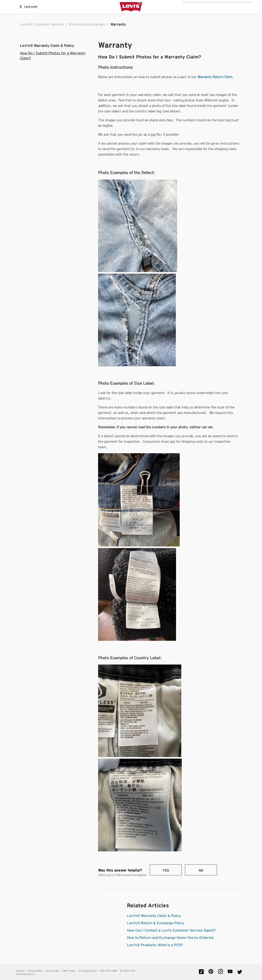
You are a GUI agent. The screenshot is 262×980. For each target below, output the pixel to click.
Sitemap (20, 971)
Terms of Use (52, 971)
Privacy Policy (35, 971)
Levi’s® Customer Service (42, 24)
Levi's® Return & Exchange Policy (156, 923)
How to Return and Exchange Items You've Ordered (170, 938)
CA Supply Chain (87, 971)
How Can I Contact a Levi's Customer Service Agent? (171, 930)
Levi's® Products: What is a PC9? (155, 945)
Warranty (118, 24)
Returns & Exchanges (87, 24)
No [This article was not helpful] (201, 871)
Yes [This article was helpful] (166, 871)
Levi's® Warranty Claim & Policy (47, 46)
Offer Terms (68, 971)
